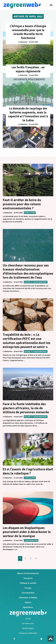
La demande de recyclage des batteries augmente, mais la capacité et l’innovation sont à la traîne (28, 114)
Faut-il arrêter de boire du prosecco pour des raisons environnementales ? (22, 204)
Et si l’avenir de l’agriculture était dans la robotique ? (28, 471)
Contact (28, 619)
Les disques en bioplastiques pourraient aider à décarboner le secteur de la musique (27, 532)
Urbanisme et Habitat (28, 598)
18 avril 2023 (18, 351)
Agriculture (28, 607)
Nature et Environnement (28, 573)
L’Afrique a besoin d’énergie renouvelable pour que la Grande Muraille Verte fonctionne (28, 32)
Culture (28, 602)
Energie (28, 588)
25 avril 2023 (34, 75)
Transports (28, 578)
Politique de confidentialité (28, 633)
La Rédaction (23, 42)
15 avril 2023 (18, 540)
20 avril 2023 (18, 213)
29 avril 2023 (34, 42)
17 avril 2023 (18, 478)
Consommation (28, 593)
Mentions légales (28, 628)
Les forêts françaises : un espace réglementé (28, 69)
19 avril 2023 (18, 282)
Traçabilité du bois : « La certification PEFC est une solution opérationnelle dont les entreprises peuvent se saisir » (27, 341)
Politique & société (28, 583)
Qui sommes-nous (28, 624)
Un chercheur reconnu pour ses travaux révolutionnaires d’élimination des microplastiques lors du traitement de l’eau (28, 272)
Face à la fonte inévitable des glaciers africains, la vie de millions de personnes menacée (26, 408)
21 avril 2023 (34, 124)
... (23, 222)
